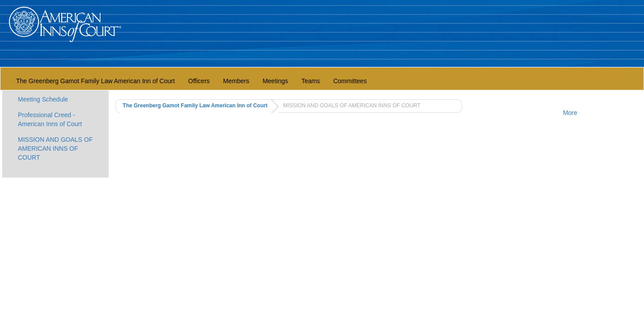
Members (236, 81)
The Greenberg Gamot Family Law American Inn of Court (95, 81)
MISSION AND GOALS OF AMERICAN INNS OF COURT (55, 148)
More (570, 113)
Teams (311, 81)
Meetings (275, 81)
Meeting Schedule (43, 99)
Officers (199, 81)
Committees (350, 81)
